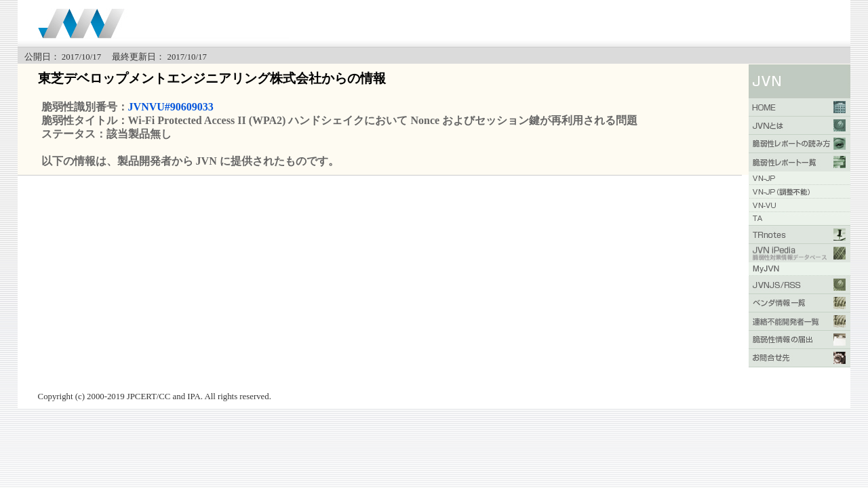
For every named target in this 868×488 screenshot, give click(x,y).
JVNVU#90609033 (171, 107)
